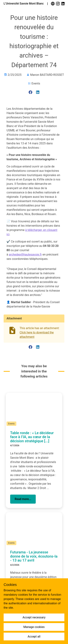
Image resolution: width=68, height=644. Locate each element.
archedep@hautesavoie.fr (25, 255)
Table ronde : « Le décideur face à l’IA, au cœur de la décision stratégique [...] (32, 437)
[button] (23, 499)
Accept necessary (34, 617)
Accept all (34, 637)
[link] (53, 4)
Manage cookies (34, 627)
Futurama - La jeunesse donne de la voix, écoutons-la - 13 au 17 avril (34, 556)
